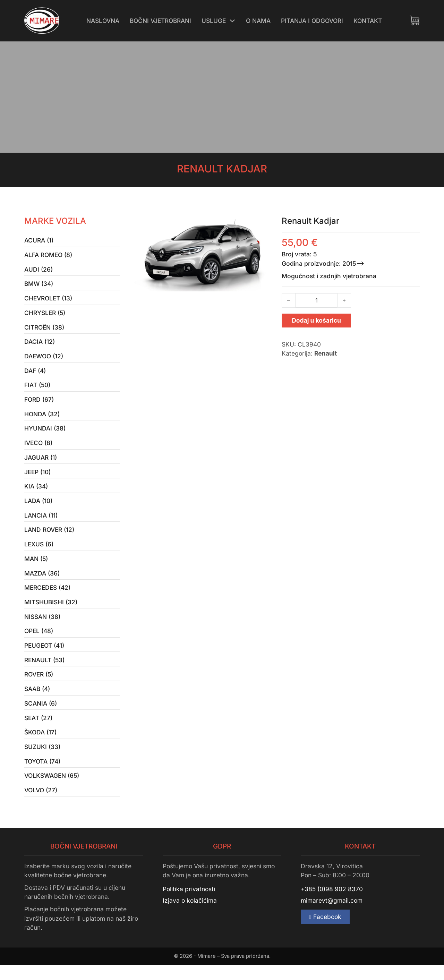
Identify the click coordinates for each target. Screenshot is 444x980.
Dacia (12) (40, 344)
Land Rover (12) (49, 538)
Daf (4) (35, 374)
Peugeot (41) (45, 657)
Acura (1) (39, 241)
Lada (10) (38, 508)
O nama (259, 20)
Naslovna (103, 20)
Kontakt (368, 20)
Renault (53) (45, 671)
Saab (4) (37, 701)
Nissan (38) (42, 627)
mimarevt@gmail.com (332, 916)
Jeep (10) (38, 478)
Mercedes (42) (48, 597)
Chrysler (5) (45, 315)
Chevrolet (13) (49, 300)
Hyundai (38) (45, 433)
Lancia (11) (41, 523)
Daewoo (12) (44, 359)
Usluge (214, 20)
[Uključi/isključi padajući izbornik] (233, 21)
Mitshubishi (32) (51, 612)
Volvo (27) (41, 805)
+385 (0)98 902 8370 (332, 904)
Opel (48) (39, 642)
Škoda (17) (40, 746)
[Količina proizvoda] (316, 300)
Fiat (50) (37, 389)
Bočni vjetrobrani (161, 20)
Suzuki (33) (42, 761)
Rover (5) (39, 686)
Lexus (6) (39, 552)
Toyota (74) (42, 775)
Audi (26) (39, 270)
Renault (326, 353)
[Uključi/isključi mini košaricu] (415, 20)
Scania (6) (41, 716)
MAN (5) (36, 567)
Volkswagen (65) (52, 790)
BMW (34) (39, 285)
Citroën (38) (44, 330)
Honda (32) (42, 419)
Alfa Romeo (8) (48, 255)
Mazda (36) (42, 582)
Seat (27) (38, 731)
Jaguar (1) (41, 463)
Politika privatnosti (189, 904)
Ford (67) (39, 404)
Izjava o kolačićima (190, 916)
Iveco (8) (39, 448)
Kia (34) (36, 493)
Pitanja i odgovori (313, 20)
